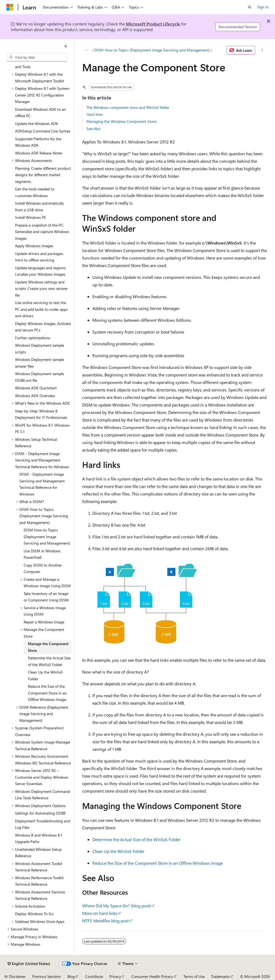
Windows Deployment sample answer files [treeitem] (39, 363)
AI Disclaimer (15, 976)
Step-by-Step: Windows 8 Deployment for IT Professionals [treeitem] (41, 414)
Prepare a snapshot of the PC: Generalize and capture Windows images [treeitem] (42, 232)
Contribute (94, 976)
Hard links (95, 114)
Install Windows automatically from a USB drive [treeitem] (39, 206)
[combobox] (37, 57)
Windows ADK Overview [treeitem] (35, 396)
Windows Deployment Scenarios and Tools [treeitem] (42, 63)
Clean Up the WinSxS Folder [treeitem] (45, 675)
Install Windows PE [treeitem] (30, 217)
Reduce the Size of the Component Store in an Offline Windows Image (158, 863)
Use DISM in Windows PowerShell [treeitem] (42, 554)
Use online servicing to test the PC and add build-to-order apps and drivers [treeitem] (41, 309)
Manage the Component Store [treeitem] (48, 647)
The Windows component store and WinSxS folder (128, 107)
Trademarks (220, 976)
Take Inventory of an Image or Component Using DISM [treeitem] (46, 597)
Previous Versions (47, 976)
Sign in (263, 7)
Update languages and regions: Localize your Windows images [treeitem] (41, 271)
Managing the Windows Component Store (121, 121)
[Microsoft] (10, 7)
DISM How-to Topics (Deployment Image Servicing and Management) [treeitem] (47, 537)
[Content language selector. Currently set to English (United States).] (29, 964)
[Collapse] (66, 46)
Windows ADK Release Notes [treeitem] (39, 153)
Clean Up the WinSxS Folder (118, 851)
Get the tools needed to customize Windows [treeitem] (35, 192)
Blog (71, 976)
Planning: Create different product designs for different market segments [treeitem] (43, 175)
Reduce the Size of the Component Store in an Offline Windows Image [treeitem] (47, 693)
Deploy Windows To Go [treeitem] (34, 914)
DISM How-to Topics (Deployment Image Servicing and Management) (152, 50)
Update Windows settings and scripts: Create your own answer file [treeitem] (41, 289)
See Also (93, 129)
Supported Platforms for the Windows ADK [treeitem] (38, 142)
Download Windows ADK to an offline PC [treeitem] (40, 113)
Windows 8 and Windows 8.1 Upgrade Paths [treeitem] (39, 838)
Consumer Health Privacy (152, 976)
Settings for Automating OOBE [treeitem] (40, 813)
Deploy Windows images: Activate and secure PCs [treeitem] (43, 327)
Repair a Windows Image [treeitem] (44, 622)
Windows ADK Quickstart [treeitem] (36, 388)
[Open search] (250, 7)
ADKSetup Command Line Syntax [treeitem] (43, 131)
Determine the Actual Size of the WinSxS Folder (136, 839)
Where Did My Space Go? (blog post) (117, 906)
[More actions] (262, 50)
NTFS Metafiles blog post (105, 921)
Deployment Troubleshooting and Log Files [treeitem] (43, 824)
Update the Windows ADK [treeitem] (37, 123)
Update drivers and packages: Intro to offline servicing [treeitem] (39, 257)
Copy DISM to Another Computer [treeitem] (43, 568)
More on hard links (100, 913)
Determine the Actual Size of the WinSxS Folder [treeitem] (49, 661)
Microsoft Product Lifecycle (153, 24)
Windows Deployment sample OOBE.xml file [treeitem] (39, 377)
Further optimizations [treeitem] (33, 338)
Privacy (115, 976)
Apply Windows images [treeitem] (34, 246)
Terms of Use (194, 976)
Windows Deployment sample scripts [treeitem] (39, 349)
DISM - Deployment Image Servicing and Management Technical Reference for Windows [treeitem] (42, 484)
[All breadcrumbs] (87, 50)
